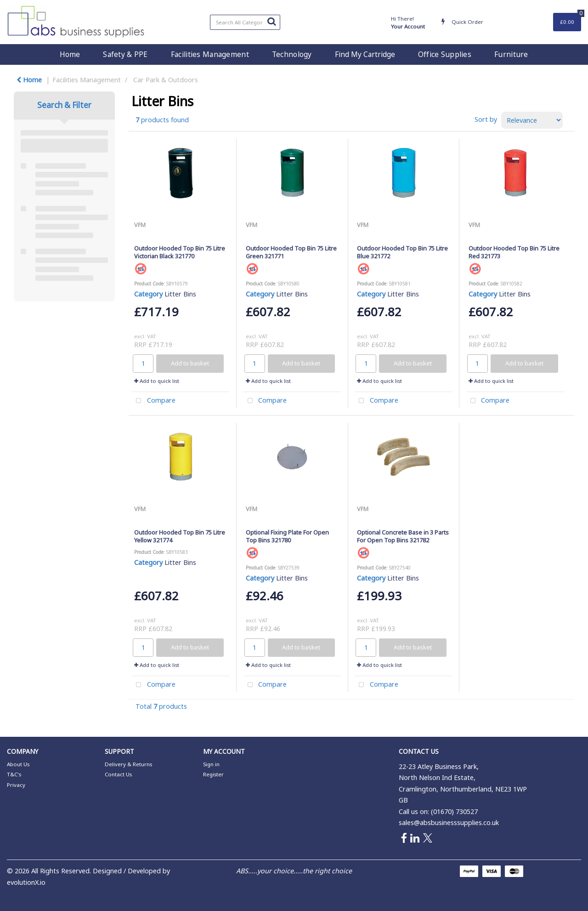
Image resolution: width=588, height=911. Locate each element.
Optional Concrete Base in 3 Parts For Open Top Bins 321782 (403, 536)
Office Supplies (445, 54)
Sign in (211, 764)
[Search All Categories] (245, 22)
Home (70, 54)
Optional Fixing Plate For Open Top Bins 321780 (287, 536)
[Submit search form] (271, 21)
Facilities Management (210, 54)
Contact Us (118, 774)
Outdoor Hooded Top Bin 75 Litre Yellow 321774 (180, 536)
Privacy (16, 785)
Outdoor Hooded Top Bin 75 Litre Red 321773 (514, 252)
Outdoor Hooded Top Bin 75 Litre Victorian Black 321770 (180, 252)
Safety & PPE (125, 54)
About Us (18, 764)
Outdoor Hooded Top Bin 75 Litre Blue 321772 (402, 252)
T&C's (14, 774)
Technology (292, 54)
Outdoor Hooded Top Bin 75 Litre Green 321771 (291, 252)
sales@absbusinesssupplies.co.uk (449, 823)
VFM (140, 225)
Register (213, 774)
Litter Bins (180, 294)
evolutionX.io (26, 882)
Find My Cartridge (365, 54)
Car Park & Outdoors (166, 80)
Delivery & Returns (128, 764)
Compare (154, 401)
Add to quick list (157, 381)
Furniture (511, 54)
